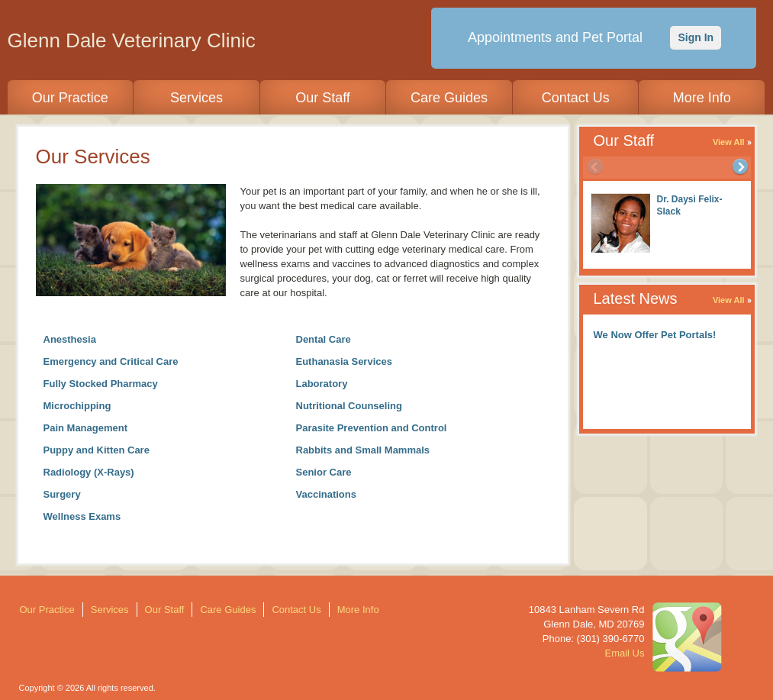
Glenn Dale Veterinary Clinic (132, 40)
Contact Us (576, 98)
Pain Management (86, 428)
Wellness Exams (82, 516)
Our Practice (70, 98)
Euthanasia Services (344, 361)
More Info (702, 98)
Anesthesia (70, 339)
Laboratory (322, 384)
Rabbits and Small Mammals (363, 450)
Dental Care (324, 339)
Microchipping (77, 406)
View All (729, 142)
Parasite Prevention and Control (372, 428)
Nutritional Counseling (349, 406)
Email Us (624, 653)
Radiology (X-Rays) (89, 472)
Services (196, 98)
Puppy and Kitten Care (97, 450)
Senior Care (324, 472)
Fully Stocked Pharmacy (101, 384)
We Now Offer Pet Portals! (655, 335)
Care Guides (449, 98)
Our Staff (323, 98)
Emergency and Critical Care (111, 361)
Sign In (696, 37)
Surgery (62, 494)
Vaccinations (326, 494)
